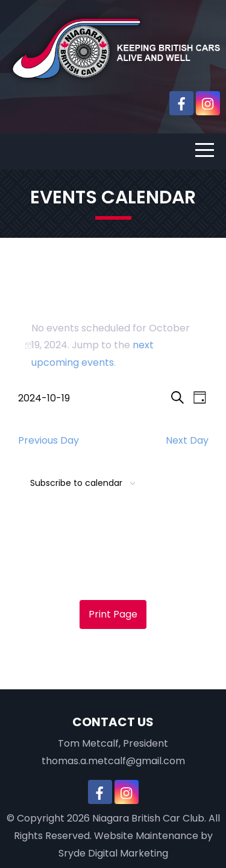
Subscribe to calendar (76, 483)
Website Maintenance (146, 836)
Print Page (113, 614)
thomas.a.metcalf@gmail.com (113, 761)
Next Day (187, 440)
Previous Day (49, 440)
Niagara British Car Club (148, 818)
